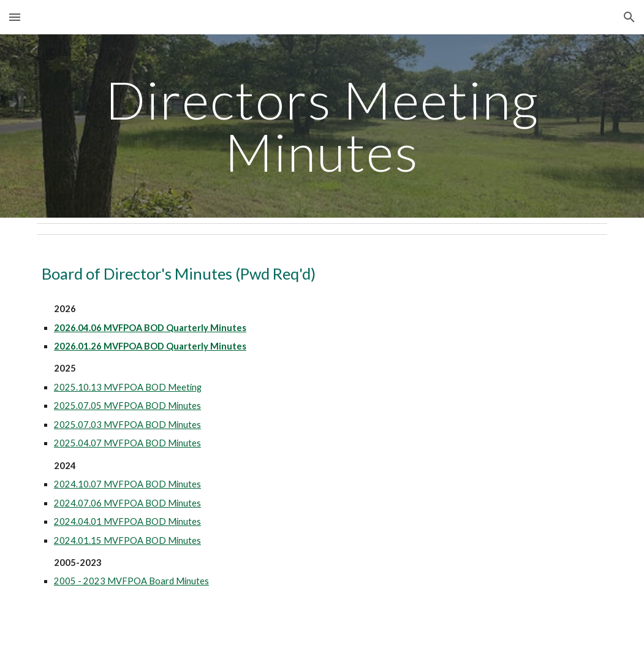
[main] (322, 126)
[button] (15, 17)
